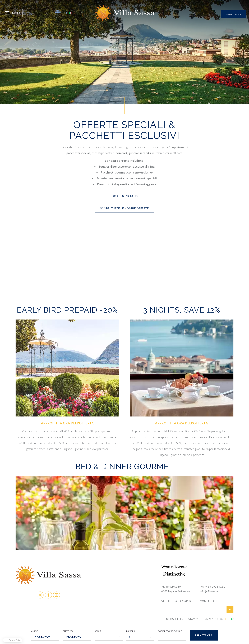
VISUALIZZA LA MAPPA (176, 601)
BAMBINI (131, 631)
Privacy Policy (213, 619)
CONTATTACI (209, 601)
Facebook (48, 595)
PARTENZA (68, 631)
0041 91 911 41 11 (29, 13)
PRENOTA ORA (234, 15)
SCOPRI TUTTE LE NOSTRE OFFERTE (124, 208)
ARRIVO (35, 631)
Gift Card (58, 13)
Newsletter (175, 619)
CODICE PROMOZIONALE (170, 631)
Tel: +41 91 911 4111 (212, 587)
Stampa (193, 619)
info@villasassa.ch (39, 13)
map (48, 13)
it (66, 13)
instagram (57, 595)
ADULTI (98, 631)
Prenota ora (67, 458)
